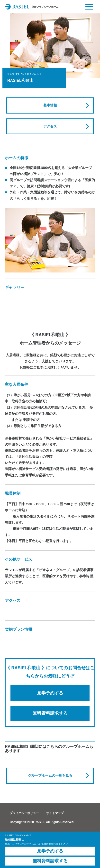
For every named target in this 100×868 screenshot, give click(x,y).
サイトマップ (55, 813)
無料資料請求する (50, 713)
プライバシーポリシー (24, 813)
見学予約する (50, 693)
